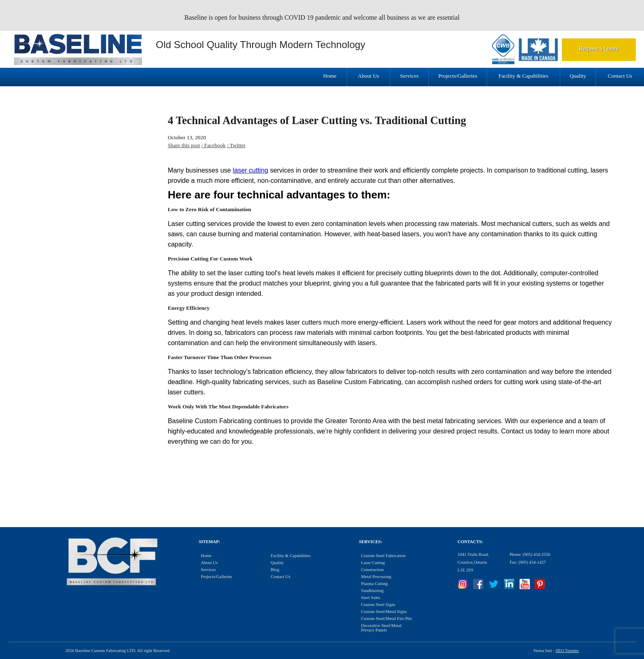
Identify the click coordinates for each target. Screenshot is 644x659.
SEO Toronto (567, 651)
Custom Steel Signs (378, 605)
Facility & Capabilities (523, 76)
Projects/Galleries (458, 76)
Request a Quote (599, 48)
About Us (368, 76)
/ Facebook (213, 145)
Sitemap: (209, 542)
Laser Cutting (373, 563)
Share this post (184, 145)
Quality (578, 76)
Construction (372, 570)
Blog (275, 570)
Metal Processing (376, 577)
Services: (370, 542)
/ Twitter (236, 145)
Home (330, 76)
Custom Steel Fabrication (383, 556)
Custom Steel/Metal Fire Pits (386, 619)
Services (409, 76)
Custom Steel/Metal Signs (384, 612)
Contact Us (620, 76)
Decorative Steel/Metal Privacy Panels (381, 628)
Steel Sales (370, 598)
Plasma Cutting (374, 584)
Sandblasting (372, 591)
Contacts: (470, 542)
